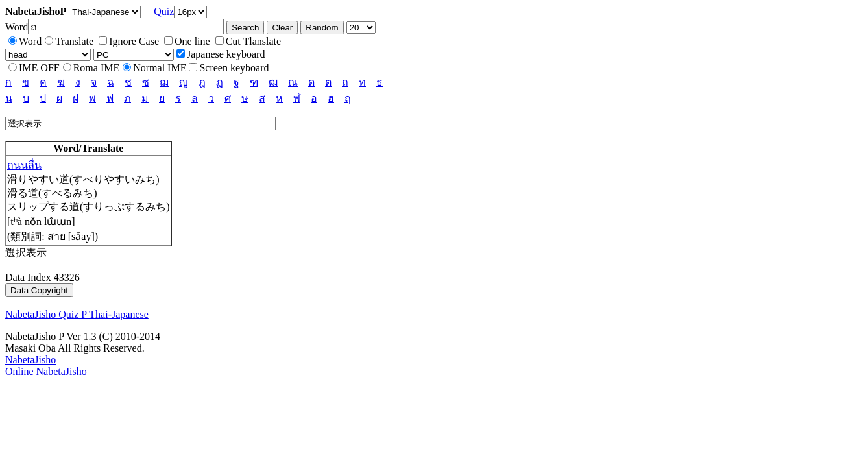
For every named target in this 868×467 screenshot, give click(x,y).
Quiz (164, 11)
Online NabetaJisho (46, 371)
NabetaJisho (30, 360)
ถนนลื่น (24, 165)
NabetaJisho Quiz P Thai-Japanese (77, 314)
